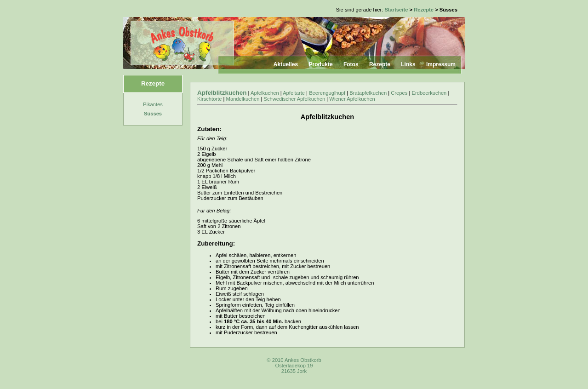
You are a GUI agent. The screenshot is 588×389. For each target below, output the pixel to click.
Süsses (153, 114)
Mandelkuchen (243, 99)
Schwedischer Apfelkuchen (295, 99)
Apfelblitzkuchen (222, 93)
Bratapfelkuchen (368, 93)
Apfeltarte (294, 93)
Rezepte (424, 10)
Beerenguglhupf (327, 93)
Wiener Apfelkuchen (352, 99)
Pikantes (153, 104)
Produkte (321, 64)
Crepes (399, 93)
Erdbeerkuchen (429, 93)
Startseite (396, 10)
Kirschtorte (209, 99)
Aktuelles (286, 64)
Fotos (351, 64)
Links (408, 64)
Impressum (441, 64)
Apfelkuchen (265, 93)
